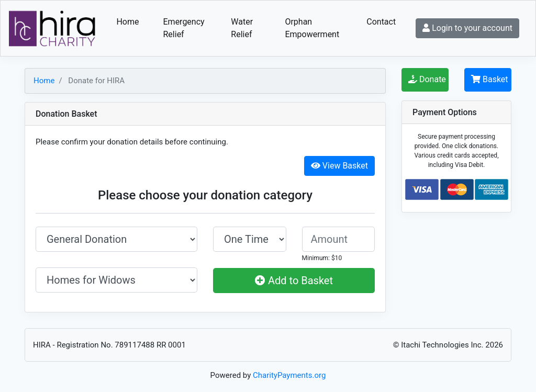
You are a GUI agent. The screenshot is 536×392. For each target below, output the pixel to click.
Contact (381, 22)
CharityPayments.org (289, 375)
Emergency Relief (184, 28)
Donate (427, 79)
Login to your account (467, 28)
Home (127, 22)
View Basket (339, 166)
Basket (490, 79)
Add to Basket (294, 281)
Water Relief (242, 28)
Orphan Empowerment (312, 28)
